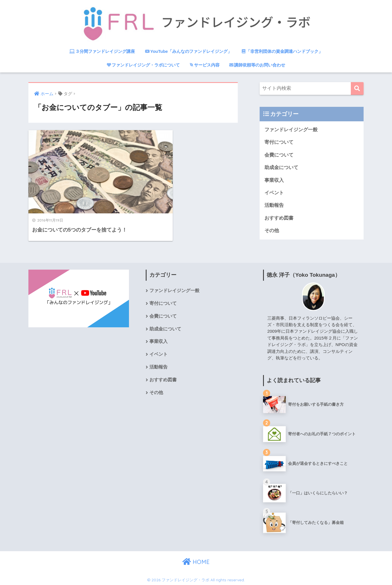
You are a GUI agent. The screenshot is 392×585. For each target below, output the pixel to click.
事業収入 (274, 181)
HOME (196, 561)
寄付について (279, 142)
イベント (274, 193)
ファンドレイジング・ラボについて (143, 65)
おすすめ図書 (279, 219)
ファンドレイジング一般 (291, 130)
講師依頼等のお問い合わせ (257, 65)
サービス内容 (205, 65)
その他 (272, 231)
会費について (279, 155)
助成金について (281, 168)
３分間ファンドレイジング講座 (102, 51)
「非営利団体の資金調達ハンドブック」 (282, 51)
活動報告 (274, 206)
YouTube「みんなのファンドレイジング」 (188, 51)
